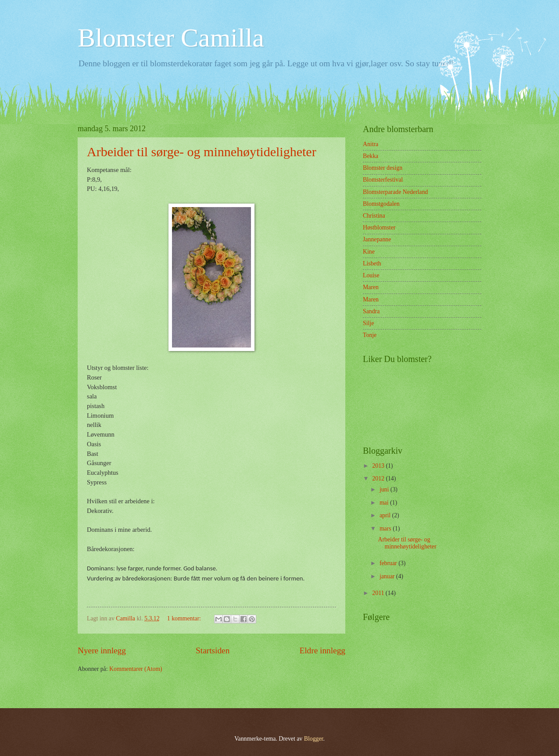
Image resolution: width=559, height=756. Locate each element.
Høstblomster (379, 228)
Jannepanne (377, 239)
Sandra (371, 311)
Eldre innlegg (322, 650)
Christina (374, 216)
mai (385, 503)
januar (388, 576)
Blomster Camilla (171, 38)
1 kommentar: (185, 618)
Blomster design (383, 168)
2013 (379, 466)
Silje (368, 323)
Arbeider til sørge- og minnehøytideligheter (202, 152)
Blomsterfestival (383, 180)
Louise (371, 275)
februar (389, 563)
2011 (379, 593)
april (386, 515)
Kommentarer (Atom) (136, 669)
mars (386, 528)
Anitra (371, 144)
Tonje (370, 335)
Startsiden (213, 650)
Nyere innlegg (102, 650)
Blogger (314, 739)
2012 (379, 478)
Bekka (371, 156)
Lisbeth (372, 263)
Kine (369, 252)
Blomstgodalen (381, 204)
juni (385, 489)
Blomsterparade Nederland (395, 192)
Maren (371, 287)
